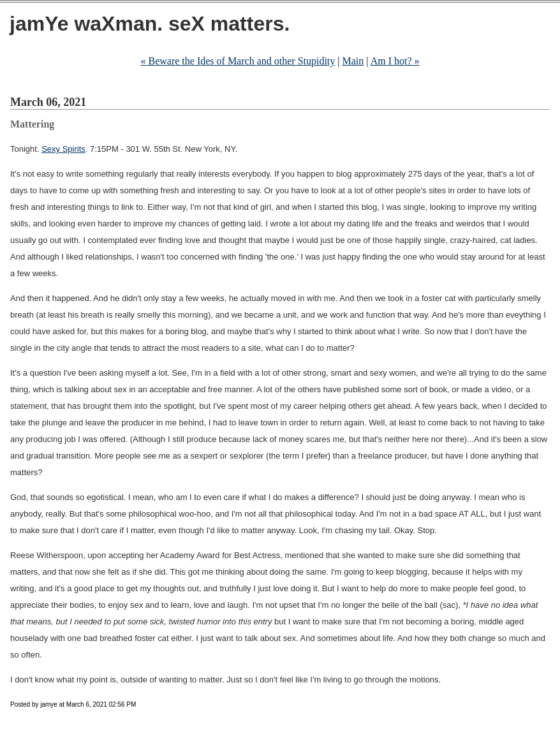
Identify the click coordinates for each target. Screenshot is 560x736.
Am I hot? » (395, 61)
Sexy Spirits (63, 149)
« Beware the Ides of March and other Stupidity (238, 61)
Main (353, 61)
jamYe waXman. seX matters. (150, 24)
